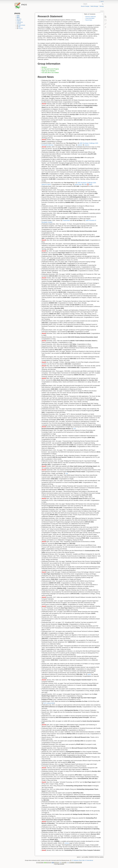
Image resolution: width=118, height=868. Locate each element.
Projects (19, 21)
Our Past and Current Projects (50, 69)
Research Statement (91, 17)
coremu (67, 843)
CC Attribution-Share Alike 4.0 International (82, 860)
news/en (80, 145)
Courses (19, 24)
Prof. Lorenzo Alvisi (49, 703)
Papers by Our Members (49, 71)
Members (19, 19)
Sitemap (102, 6)
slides (91, 184)
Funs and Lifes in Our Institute (50, 73)
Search (103, 4)
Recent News (89, 20)
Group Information (90, 18)
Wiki (19, 27)
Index (18, 16)
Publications (20, 22)
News (18, 17)
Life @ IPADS (22, 25)
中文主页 (20, 28)
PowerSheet (66, 220)
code (85, 184)
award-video (78, 184)
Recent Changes (85, 6)
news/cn (87, 145)
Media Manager (94, 6)
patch (89, 674)
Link (74, 429)
